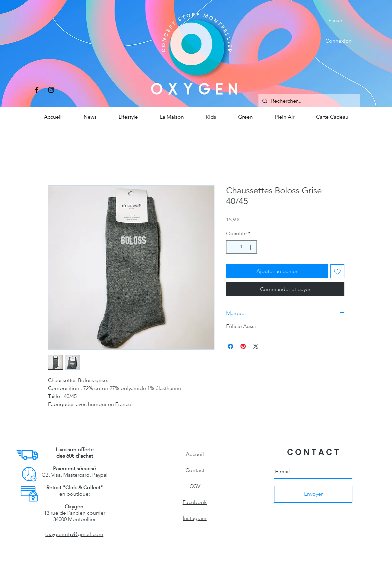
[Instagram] (51, 90)
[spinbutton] (241, 247)
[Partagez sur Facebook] (230, 346)
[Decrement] (232, 247)
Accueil (195, 454)
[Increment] (251, 247)
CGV (195, 486)
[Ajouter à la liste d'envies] (337, 271)
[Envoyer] (313, 494)
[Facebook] (37, 90)
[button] (340, 21)
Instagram (195, 518)
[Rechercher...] (309, 101)
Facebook (195, 502)
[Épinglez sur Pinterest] (243, 346)
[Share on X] (256, 346)
